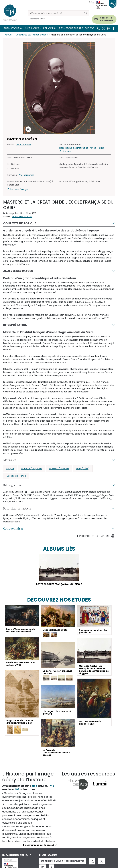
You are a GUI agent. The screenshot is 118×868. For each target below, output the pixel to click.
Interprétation (15, 325)
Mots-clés (32, 28)
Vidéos (90, 28)
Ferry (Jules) (83, 468)
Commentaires (13, 528)
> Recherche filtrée (36, 19)
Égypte (10, 468)
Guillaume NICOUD (22, 216)
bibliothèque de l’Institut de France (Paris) (81, 148)
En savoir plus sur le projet (39, 845)
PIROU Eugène (23, 145)
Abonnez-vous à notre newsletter (63, 861)
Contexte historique (20, 223)
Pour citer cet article (17, 508)
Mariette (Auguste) (31, 468)
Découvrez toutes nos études (32, 35)
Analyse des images (18, 271)
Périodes (49, 28)
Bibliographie (12, 485)
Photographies (26, 175)
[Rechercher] (55, 13)
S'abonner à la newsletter (106, 19)
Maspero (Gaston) (59, 468)
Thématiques (12, 28)
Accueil (9, 35)
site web (67, 151)
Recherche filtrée (71, 28)
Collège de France (16, 476)
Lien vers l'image (19, 189)
